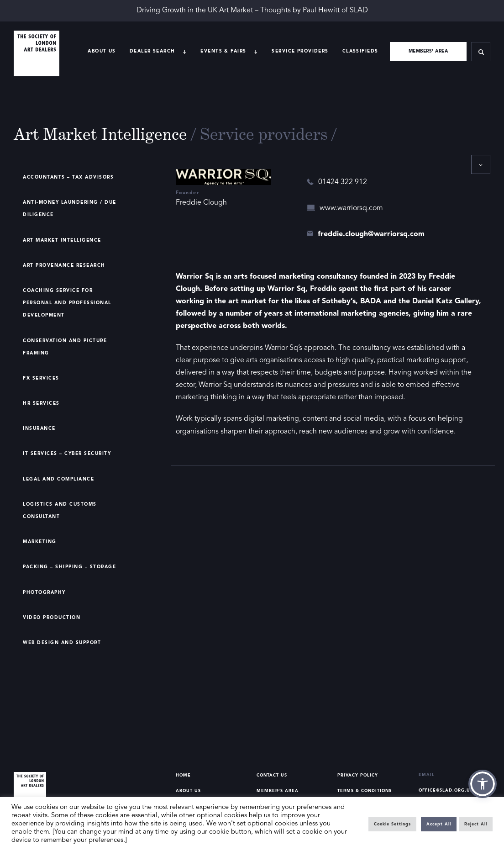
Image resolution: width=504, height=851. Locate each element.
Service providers (300, 51)
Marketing (40, 542)
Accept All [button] (439, 824)
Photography (44, 592)
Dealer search (152, 51)
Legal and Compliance (58, 479)
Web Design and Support (62, 643)
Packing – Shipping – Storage (69, 567)
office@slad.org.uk (446, 790)
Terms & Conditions (365, 791)
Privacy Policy (358, 775)
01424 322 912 (343, 182)
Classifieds (360, 51)
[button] (483, 784)
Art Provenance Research (64, 265)
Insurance (39, 428)
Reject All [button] (476, 824)
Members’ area (428, 51)
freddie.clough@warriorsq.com (371, 234)
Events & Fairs (223, 51)
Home (183, 775)
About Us (102, 51)
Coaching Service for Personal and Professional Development (67, 303)
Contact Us (272, 775)
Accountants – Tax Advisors (68, 177)
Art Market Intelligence (62, 240)
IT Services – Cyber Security (67, 454)
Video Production (52, 618)
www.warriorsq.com (351, 208)
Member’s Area (278, 791)
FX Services (41, 378)
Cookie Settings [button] (392, 824)
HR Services (41, 403)
